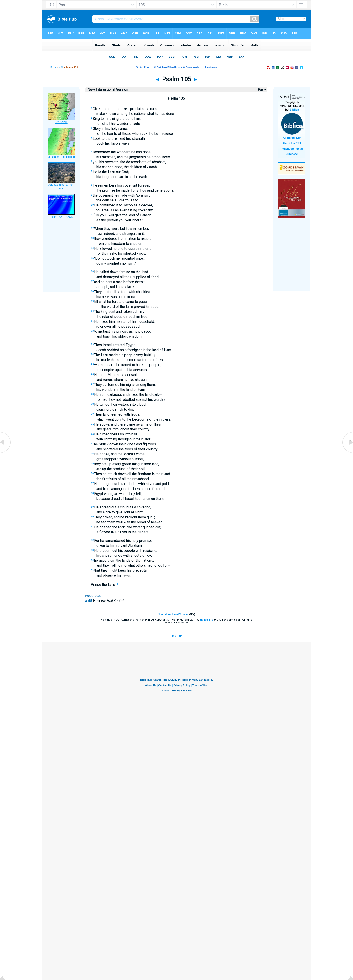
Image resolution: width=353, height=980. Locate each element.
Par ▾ (262, 90)
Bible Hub (176, 636)
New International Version (173, 614)
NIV (61, 68)
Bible (53, 68)
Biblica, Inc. (207, 620)
